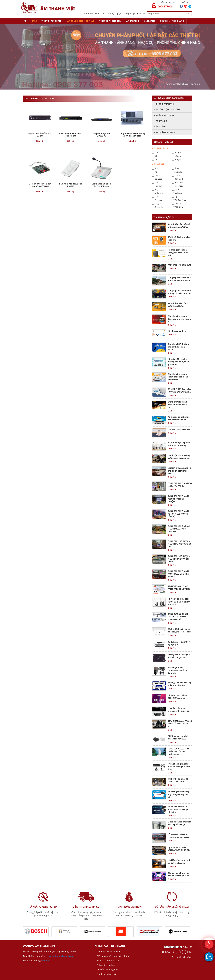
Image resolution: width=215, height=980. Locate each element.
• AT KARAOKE (161, 121)
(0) (119, 13)
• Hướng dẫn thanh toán (107, 961)
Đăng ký (141, 13)
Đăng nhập (129, 13)
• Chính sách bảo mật (106, 974)
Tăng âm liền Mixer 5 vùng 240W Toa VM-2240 (132, 135)
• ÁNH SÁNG (160, 127)
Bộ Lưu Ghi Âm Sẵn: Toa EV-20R (40, 135)
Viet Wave (187, 957)
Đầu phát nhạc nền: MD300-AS (101, 135)
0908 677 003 (49, 961)
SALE (34, 21)
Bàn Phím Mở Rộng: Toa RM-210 (71, 185)
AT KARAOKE (133, 21)
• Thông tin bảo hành (105, 965)
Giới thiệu (88, 13)
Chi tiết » (172, 230)
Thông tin (100, 13)
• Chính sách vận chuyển (107, 952)
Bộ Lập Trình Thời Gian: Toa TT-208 (71, 135)
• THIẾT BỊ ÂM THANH (164, 104)
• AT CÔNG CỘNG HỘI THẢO (167, 110)
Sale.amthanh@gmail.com (60, 956)
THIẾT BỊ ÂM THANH (52, 21)
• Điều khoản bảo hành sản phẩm (112, 956)
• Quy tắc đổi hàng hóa (106, 969)
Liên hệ (110, 13)
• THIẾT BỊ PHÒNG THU (165, 115)
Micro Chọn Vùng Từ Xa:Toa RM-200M (101, 185)
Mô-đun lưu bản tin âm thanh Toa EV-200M (40, 185)
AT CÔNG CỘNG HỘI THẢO (81, 21)
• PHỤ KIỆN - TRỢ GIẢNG (165, 132)
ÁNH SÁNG (150, 21)
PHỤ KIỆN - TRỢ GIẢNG (172, 21)
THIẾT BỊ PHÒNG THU (110, 21)
